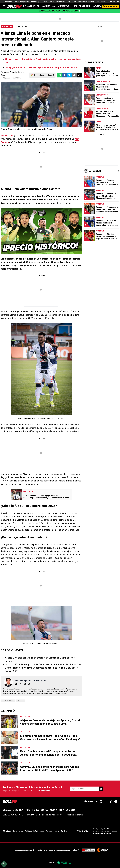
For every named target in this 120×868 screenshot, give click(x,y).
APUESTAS (98, 6)
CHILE (36, 810)
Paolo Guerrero (60, 2)
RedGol (60, 815)
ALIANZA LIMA (49, 6)
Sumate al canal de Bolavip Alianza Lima (60, 11)
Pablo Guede (48, 2)
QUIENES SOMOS (10, 815)
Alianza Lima (22, 26)
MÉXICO (53, 810)
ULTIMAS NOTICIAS (31, 6)
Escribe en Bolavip (47, 815)
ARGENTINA (18, 810)
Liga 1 (20, 701)
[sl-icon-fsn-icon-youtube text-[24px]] (116, 802)
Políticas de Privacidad (34, 831)
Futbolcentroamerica (74, 815)
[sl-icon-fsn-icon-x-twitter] (106, 802)
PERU (61, 810)
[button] (65, 75)
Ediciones (7, 810)
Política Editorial (52, 831)
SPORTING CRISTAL (82, 6)
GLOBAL (44, 810)
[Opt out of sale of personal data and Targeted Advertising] (4, 864)
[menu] (4, 6)
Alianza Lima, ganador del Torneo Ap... (27, 2)
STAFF (22, 815)
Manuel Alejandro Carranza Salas (30, 681)
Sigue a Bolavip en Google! (44, 75)
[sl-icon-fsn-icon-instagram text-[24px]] (101, 802)
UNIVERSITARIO (64, 6)
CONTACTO (32, 815)
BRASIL (28, 810)
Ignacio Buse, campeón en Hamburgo (81, 2)
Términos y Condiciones (40, 791)
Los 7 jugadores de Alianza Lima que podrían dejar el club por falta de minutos (41, 67)
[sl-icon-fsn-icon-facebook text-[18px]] (96, 802)
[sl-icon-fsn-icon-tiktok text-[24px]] (111, 802)
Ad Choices (66, 831)
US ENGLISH (71, 810)
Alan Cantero (8, 701)
